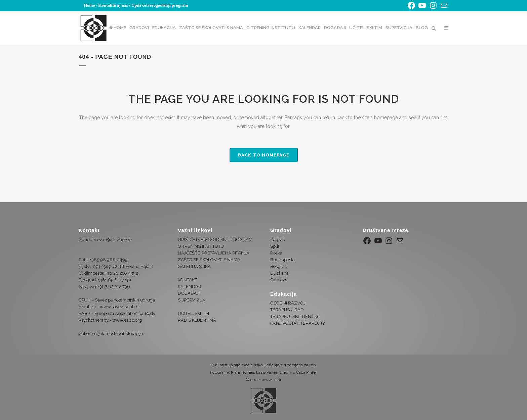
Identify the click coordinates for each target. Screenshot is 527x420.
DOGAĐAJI (189, 293)
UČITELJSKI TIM (193, 313)
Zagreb (278, 240)
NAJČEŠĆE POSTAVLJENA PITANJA (214, 253)
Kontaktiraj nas (113, 5)
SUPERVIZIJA (192, 300)
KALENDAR (190, 287)
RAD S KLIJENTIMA (197, 320)
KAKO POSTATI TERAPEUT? (297, 323)
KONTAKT (187, 280)
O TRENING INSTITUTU (201, 246)
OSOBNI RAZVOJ (288, 303)
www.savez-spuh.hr (120, 307)
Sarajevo (279, 280)
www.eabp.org (127, 320)
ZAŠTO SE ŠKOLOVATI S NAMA (209, 260)
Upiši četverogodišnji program (160, 5)
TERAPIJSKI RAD (287, 310)
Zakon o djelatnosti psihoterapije (111, 334)
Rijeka (276, 253)
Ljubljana (279, 273)
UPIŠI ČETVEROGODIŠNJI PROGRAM (215, 240)
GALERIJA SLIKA (194, 266)
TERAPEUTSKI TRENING (294, 316)
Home (89, 5)
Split (275, 246)
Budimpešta (282, 260)
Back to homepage (264, 155)
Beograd (279, 266)
